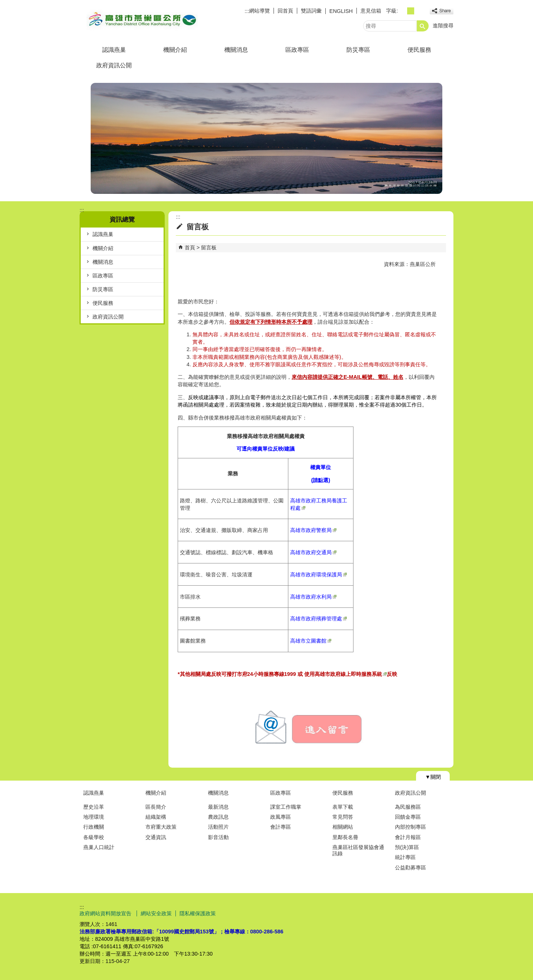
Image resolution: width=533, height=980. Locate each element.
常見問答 (343, 817)
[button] (423, 26)
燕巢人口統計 (99, 847)
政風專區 (281, 817)
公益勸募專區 (410, 868)
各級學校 (94, 837)
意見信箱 (371, 11)
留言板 (209, 247)
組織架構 (156, 817)
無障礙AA (427, 913)
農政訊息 (218, 817)
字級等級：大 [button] (419, 11)
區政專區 (297, 50)
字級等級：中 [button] (411, 11)
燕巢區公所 (142, 20)
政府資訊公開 (114, 65)
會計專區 (281, 827)
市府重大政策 (161, 827)
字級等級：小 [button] (403, 11)
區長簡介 (156, 807)
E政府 (390, 912)
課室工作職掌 (286, 807)
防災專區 (358, 50)
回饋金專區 (408, 817)
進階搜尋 (443, 26)
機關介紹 (175, 50)
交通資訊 (156, 837)
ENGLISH (341, 11)
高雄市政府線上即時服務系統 (351, 674)
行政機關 (94, 827)
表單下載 (343, 807)
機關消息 (236, 50)
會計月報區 (408, 837)
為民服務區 (408, 807)
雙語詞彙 (311, 11)
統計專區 (405, 857)
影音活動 (218, 837)
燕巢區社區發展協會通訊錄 (358, 850)
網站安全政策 (156, 913)
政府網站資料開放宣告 (106, 913)
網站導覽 (259, 11)
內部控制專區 (410, 827)
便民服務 (419, 50)
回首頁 (285, 11)
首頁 (190, 247)
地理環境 (94, 817)
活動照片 (218, 827)
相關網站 (343, 827)
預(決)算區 (407, 847)
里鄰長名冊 (345, 837)
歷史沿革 (94, 807)
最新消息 (218, 807)
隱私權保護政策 (198, 913)
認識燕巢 (114, 50)
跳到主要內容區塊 (4, 4)
